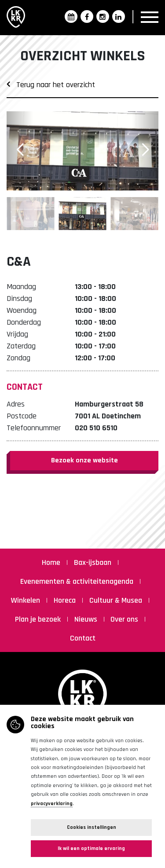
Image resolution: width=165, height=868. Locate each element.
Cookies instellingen (92, 827)
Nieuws (87, 619)
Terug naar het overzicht (51, 85)
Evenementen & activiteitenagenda (78, 581)
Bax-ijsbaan (93, 562)
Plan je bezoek (39, 619)
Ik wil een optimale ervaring (91, 848)
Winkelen (26, 600)
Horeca (66, 600)
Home (52, 562)
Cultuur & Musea (117, 600)
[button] (145, 150)
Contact (83, 638)
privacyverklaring (52, 804)
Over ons (125, 619)
